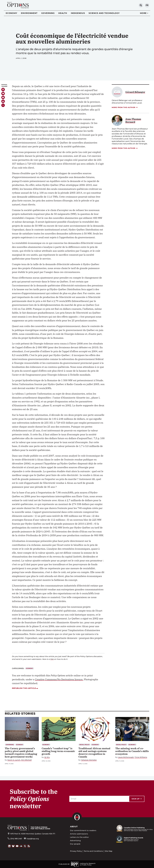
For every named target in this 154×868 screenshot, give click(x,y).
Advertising (75, 841)
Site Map (109, 851)
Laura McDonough (126, 757)
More (143, 13)
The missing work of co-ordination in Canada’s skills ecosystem (132, 751)
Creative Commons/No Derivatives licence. (59, 679)
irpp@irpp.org (33, 839)
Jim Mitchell (26, 760)
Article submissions (79, 834)
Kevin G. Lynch (14, 760)
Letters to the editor (79, 837)
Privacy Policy (76, 851)
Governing (48, 13)
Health (63, 13)
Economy (11, 13)
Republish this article (25, 688)
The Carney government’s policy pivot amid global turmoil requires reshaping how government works (21, 752)
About (74, 827)
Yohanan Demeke (89, 760)
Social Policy (84, 745)
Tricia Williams (141, 757)
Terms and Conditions (93, 851)
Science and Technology (104, 13)
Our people (75, 844)
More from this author (125, 107)
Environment (29, 13)
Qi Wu (47, 757)
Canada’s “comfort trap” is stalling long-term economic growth (58, 751)
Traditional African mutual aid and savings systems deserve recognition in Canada (94, 752)
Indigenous (78, 13)
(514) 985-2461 (16, 839)
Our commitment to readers (83, 830)
